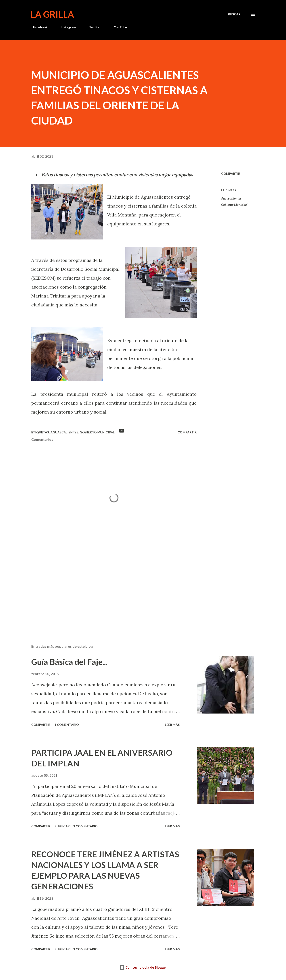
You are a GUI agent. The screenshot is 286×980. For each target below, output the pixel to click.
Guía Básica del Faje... (69, 662)
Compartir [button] (231, 174)
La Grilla (52, 14)
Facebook (38, 27)
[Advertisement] (107, 589)
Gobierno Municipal (234, 205)
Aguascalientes (231, 198)
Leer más (172, 725)
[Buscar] (234, 14)
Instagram (66, 27)
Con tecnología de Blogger (143, 967)
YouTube (118, 27)
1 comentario (67, 725)
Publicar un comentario (76, 826)
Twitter (92, 27)
